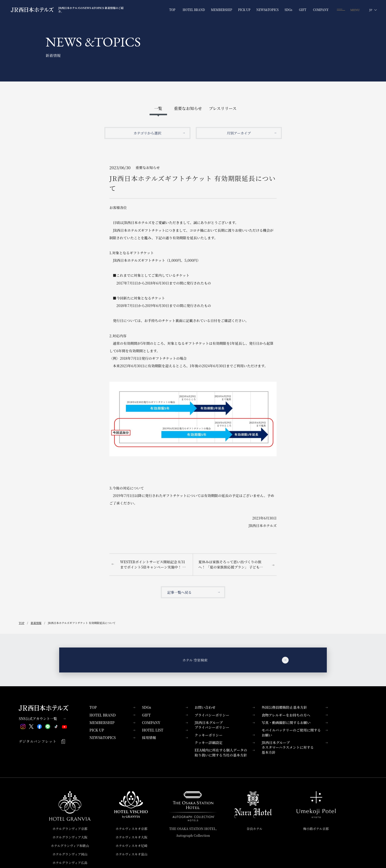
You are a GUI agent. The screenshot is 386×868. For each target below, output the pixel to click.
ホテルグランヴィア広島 (70, 863)
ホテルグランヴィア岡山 (70, 854)
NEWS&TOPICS (112, 737)
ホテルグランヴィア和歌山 (70, 846)
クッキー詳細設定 (225, 742)
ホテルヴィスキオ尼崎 (131, 846)
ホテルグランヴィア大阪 (70, 837)
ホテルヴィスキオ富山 (131, 854)
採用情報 (165, 737)
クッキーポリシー (225, 735)
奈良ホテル (255, 829)
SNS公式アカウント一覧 (42, 719)
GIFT (165, 715)
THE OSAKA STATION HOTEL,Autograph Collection (193, 832)
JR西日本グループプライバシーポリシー (225, 725)
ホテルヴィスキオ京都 (131, 829)
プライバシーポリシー (225, 715)
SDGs (165, 707)
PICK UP (112, 730)
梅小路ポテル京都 (316, 829)
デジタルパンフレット (42, 741)
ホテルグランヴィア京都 (70, 829)
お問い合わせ (225, 707)
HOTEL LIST (165, 730)
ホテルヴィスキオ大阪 (131, 837)
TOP (112, 707)
